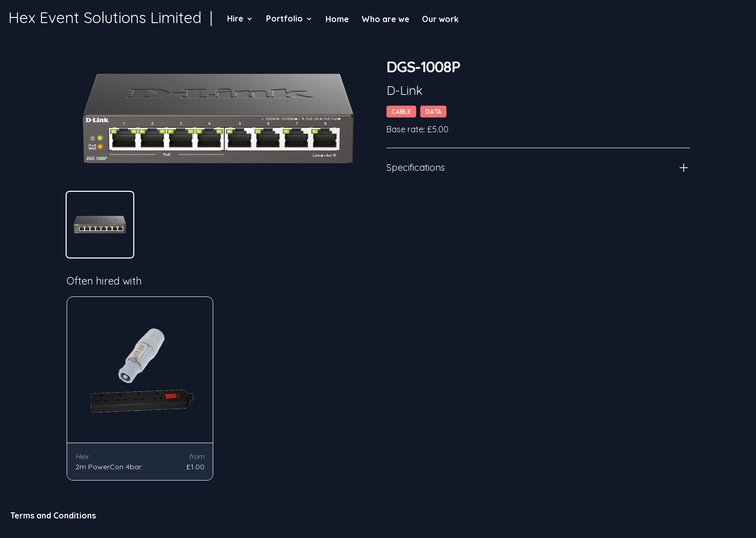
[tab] (100, 225)
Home (337, 19)
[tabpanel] (218, 118)
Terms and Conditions (53, 515)
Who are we (385, 19)
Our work (440, 19)
